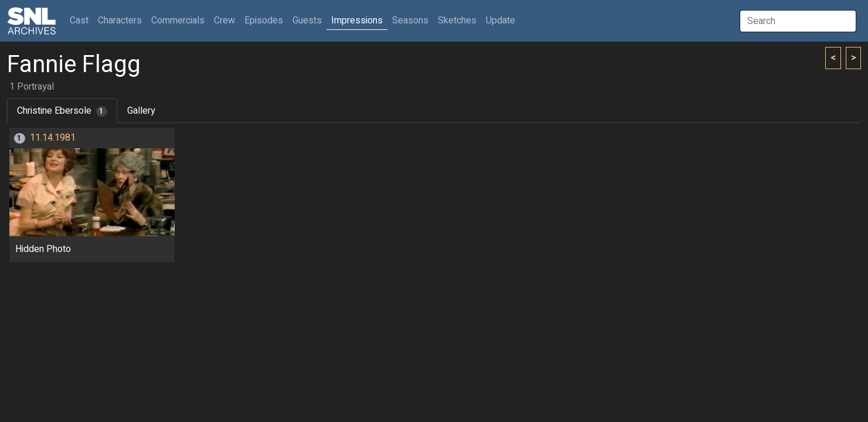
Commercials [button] (178, 21)
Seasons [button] (410, 21)
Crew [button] (224, 21)
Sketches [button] (457, 21)
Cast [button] (81, 20)
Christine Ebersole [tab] (62, 111)
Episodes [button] (264, 21)
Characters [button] (120, 21)
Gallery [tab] (141, 111)
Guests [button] (307, 21)
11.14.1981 (53, 138)
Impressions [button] (357, 21)
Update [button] (501, 21)
